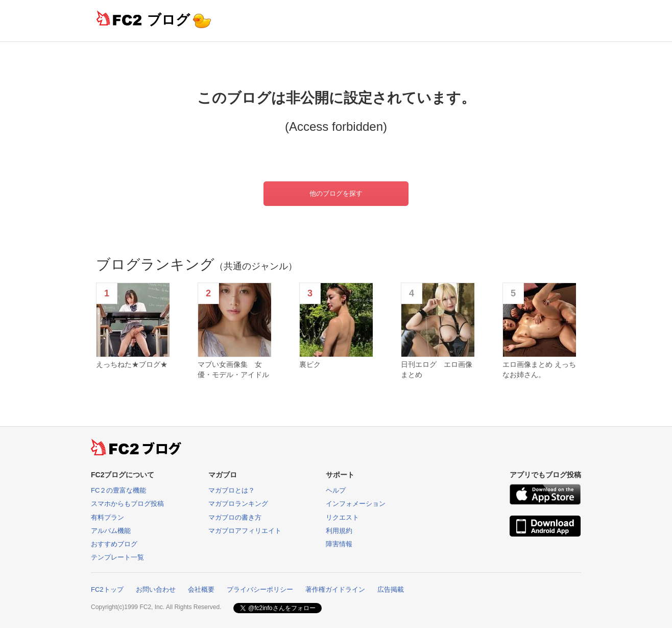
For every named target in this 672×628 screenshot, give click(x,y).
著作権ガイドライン (335, 589)
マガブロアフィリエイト (245, 531)
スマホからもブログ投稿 (127, 504)
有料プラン (107, 517)
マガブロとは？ (232, 490)
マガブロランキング (238, 504)
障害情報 (339, 544)
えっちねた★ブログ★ (132, 364)
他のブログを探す (336, 193)
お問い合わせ (156, 589)
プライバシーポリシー (260, 589)
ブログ (169, 20)
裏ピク (310, 364)
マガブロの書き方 (235, 517)
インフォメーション (356, 504)
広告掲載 (391, 589)
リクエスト (342, 517)
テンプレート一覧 (117, 557)
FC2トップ (107, 589)
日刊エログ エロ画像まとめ (437, 369)
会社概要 (201, 589)
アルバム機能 (111, 531)
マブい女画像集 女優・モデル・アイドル (233, 369)
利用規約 (339, 531)
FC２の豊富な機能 (118, 490)
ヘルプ (336, 490)
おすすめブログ (114, 544)
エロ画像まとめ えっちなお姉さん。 (539, 369)
